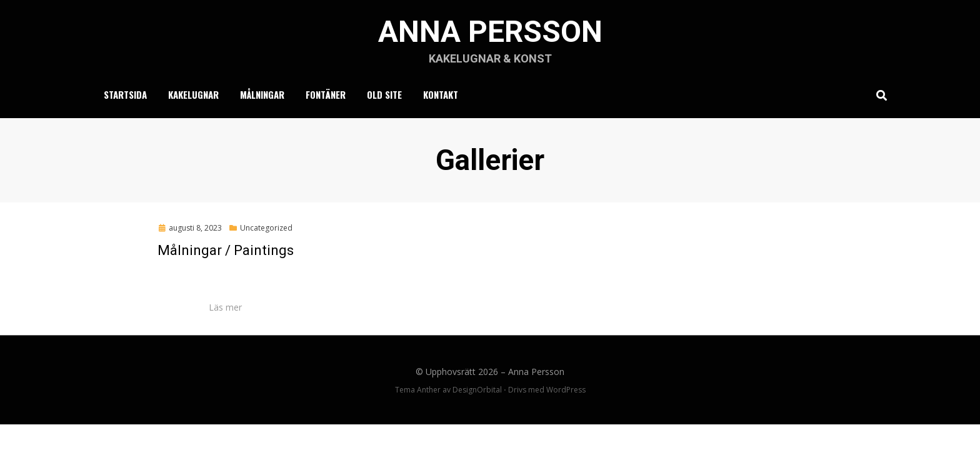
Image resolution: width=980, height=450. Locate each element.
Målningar (262, 94)
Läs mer (225, 307)
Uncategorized (266, 228)
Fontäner (326, 94)
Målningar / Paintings (226, 250)
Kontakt (441, 94)
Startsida (125, 94)
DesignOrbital (477, 390)
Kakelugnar (193, 94)
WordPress (566, 390)
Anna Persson (490, 32)
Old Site (384, 94)
